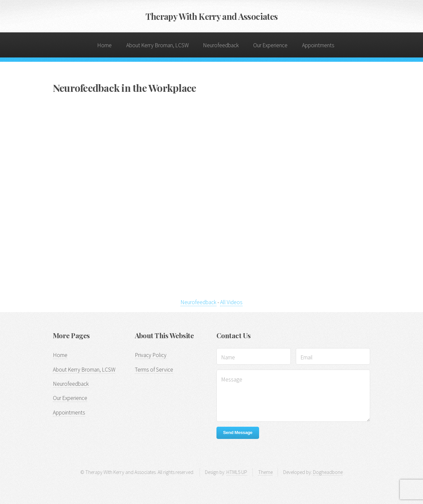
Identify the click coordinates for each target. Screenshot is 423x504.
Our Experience (270, 45)
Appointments (318, 45)
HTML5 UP (237, 472)
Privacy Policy (151, 355)
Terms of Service (154, 370)
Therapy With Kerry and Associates (212, 16)
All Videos (231, 302)
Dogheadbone (328, 472)
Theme (265, 472)
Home (104, 45)
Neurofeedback (221, 45)
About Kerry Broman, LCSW (157, 45)
